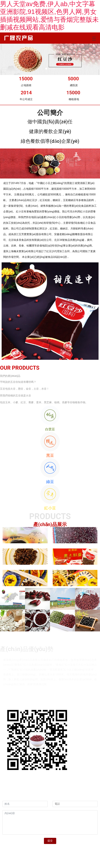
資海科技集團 (36, 798)
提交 (50, 841)
